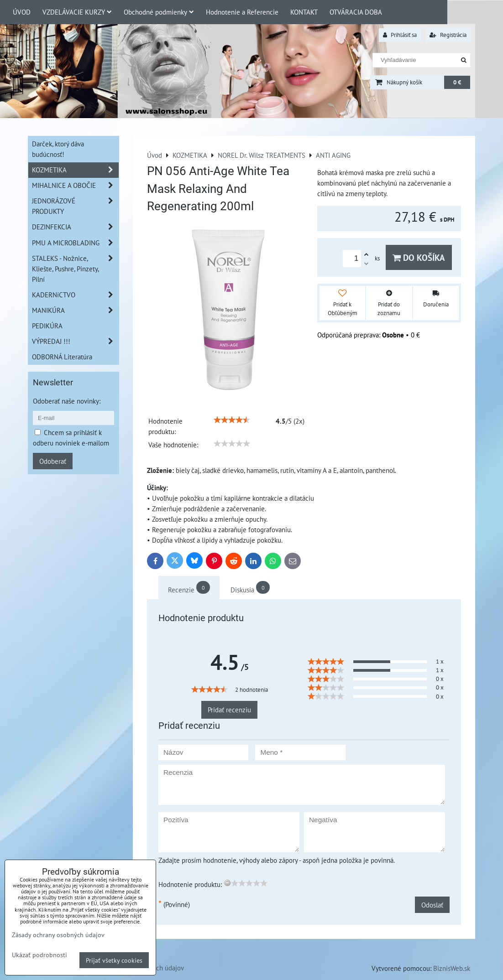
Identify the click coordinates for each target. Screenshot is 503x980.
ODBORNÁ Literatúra (62, 357)
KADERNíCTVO (75, 295)
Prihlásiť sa (400, 35)
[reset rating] (227, 883)
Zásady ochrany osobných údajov (58, 935)
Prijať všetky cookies (114, 960)
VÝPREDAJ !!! (75, 341)
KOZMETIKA (75, 170)
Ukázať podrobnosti (39, 955)
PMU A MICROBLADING (75, 243)
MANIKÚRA (75, 310)
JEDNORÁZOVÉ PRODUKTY (75, 206)
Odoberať (53, 461)
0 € (457, 82)
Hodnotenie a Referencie (242, 12)
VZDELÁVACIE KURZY (77, 12)
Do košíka (419, 257)
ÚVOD (22, 12)
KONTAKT (304, 12)
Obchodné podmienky (159, 12)
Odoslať (432, 905)
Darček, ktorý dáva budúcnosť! (58, 149)
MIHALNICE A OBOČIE (75, 185)
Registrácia (448, 35)
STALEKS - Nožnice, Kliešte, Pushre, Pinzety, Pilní (75, 269)
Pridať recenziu (229, 710)
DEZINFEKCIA (75, 227)
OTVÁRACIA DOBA (356, 12)
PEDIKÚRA (47, 326)
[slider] (232, 420)
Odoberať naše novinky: (67, 401)
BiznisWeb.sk (452, 968)
